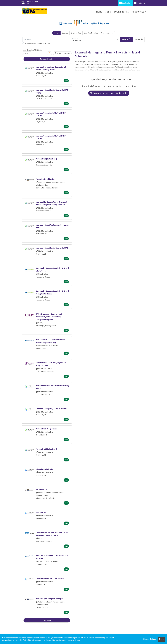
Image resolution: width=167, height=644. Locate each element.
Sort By (26, 53)
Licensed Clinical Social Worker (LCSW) (52, 248)
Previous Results (47, 59)
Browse (65, 33)
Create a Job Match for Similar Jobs (109, 93)
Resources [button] (138, 12)
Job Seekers (125, 3)
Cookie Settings (150, 639)
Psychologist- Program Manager (49, 599)
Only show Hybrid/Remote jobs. (38, 43)
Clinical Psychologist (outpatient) (50, 578)
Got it (161, 639)
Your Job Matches (91, 33)
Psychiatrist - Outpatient (46, 429)
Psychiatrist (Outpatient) (46, 159)
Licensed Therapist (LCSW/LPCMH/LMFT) (52, 409)
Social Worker (41, 489)
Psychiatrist (41, 512)
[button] (139, 39)
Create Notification (62, 53)
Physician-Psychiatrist (45, 179)
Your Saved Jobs (107, 33)
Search (56, 33)
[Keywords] (47, 39)
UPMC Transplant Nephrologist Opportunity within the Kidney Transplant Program (49, 317)
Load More (47, 620)
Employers (140, 3)
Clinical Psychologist (45, 469)
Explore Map (76, 33)
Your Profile (121, 12)
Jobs (108, 12)
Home (99, 12)
